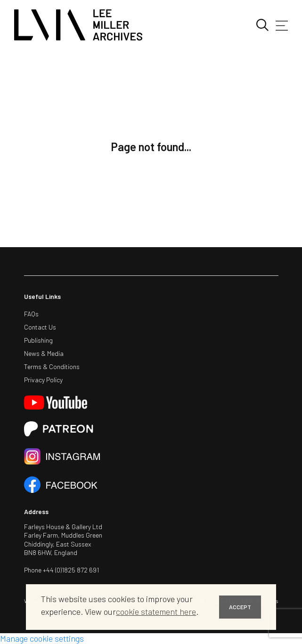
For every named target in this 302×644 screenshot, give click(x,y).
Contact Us (40, 327)
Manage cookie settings (42, 638)
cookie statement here (156, 612)
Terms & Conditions (52, 366)
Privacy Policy (43, 380)
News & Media (44, 353)
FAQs (31, 314)
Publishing (38, 340)
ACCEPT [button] (240, 607)
